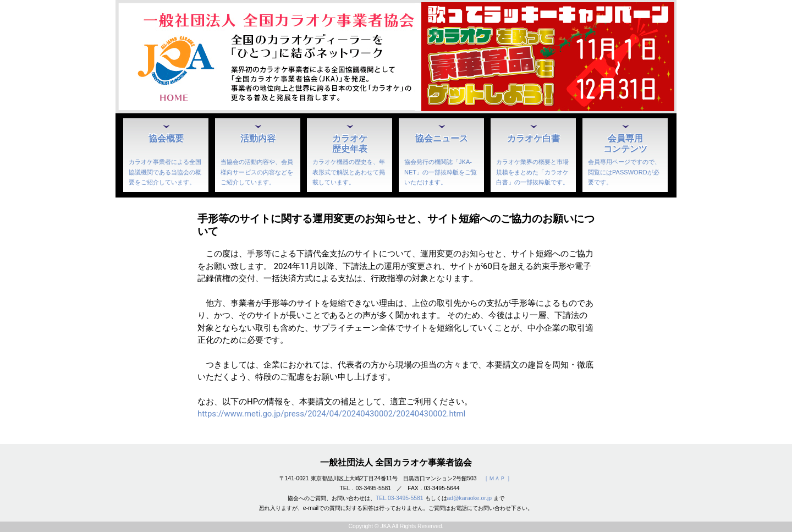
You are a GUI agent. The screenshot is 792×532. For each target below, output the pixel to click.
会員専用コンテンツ (625, 143)
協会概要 (166, 138)
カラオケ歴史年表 (350, 143)
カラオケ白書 (533, 138)
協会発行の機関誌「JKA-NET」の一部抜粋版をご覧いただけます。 (441, 172)
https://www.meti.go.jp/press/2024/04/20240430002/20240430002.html (331, 414)
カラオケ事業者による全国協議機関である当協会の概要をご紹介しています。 (165, 172)
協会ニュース (442, 138)
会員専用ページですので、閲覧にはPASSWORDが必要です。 (624, 172)
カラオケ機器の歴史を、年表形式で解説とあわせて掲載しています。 (349, 172)
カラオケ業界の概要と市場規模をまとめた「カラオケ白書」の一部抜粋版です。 (532, 172)
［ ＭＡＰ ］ (498, 478)
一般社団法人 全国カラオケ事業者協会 (396, 462)
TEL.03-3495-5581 (400, 498)
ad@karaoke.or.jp (470, 498)
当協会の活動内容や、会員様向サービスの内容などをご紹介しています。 (257, 172)
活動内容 (258, 138)
